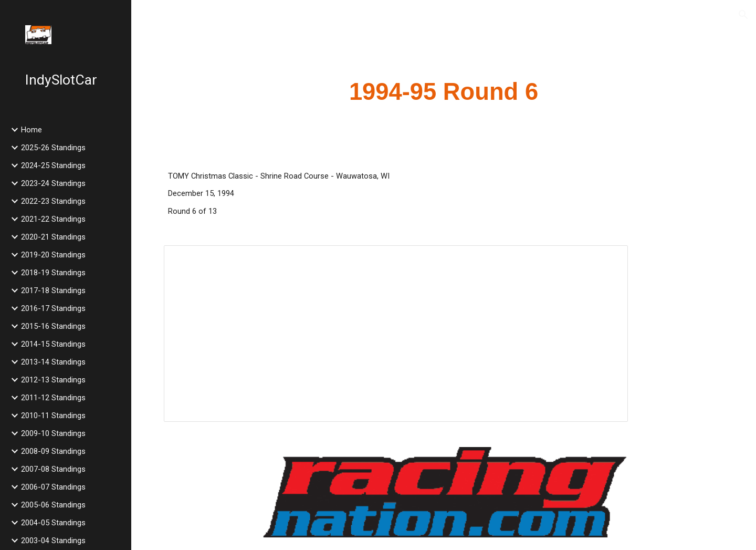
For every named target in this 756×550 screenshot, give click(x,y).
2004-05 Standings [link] (53, 523)
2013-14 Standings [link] (53, 362)
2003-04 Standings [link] (53, 541)
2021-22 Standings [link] (53, 219)
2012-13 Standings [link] (53, 380)
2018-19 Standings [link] (53, 273)
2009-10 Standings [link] (53, 433)
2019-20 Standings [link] (53, 255)
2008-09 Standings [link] (53, 451)
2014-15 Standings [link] (53, 344)
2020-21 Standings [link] (53, 237)
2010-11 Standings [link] (53, 416)
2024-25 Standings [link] (53, 165)
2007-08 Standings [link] (53, 469)
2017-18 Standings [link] (53, 290)
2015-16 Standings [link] (53, 326)
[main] (444, 92)
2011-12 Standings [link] (53, 398)
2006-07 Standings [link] (53, 487)
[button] (743, 15)
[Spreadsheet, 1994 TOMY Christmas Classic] (396, 334)
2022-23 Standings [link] (53, 201)
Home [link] (31, 130)
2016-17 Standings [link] (53, 308)
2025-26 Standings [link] (53, 148)
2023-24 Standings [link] (53, 183)
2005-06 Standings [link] (53, 505)
